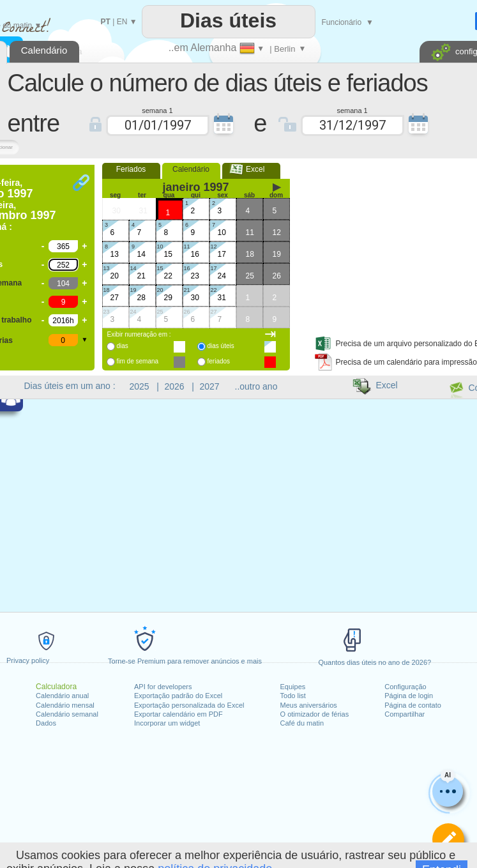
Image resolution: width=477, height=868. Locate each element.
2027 (210, 386)
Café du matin (302, 723)
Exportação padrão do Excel (178, 696)
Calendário (191, 169)
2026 (175, 386)
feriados (219, 361)
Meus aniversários (309, 705)
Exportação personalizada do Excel (189, 705)
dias (123, 346)
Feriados (131, 169)
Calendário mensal (65, 705)
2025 (140, 386)
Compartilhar (405, 714)
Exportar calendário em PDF (178, 714)
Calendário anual (62, 696)
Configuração (405, 687)
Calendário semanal (67, 714)
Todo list (293, 696)
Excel (251, 169)
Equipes (293, 687)
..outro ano (256, 386)
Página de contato (413, 705)
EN (122, 22)
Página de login (409, 696)
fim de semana (138, 361)
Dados (46, 723)
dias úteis (221, 346)
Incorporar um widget (167, 723)
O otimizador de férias (315, 714)
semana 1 (157, 110)
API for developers (163, 687)
